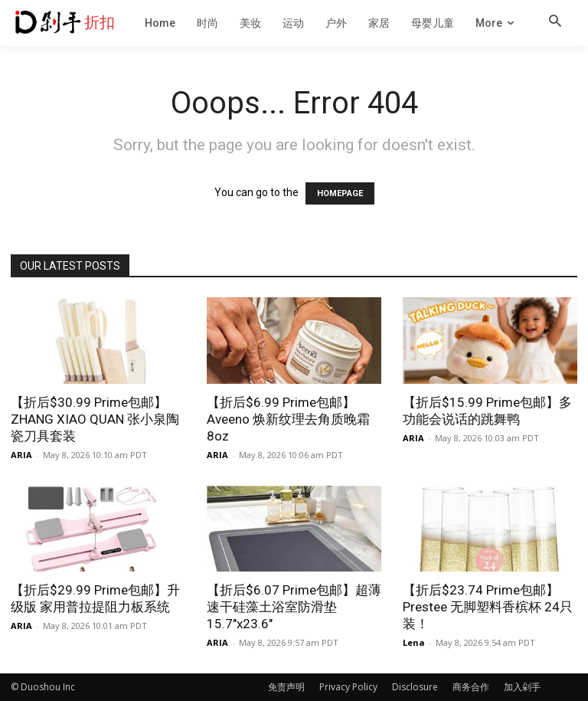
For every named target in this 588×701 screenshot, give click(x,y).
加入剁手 (522, 687)
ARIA (21, 455)
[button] (555, 22)
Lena (414, 642)
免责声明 (286, 687)
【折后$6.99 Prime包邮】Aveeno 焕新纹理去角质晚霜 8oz (288, 419)
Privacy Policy (348, 687)
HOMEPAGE (340, 193)
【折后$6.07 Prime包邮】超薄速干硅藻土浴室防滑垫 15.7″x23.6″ (294, 607)
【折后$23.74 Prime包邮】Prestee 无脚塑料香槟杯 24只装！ (488, 607)
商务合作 (471, 687)
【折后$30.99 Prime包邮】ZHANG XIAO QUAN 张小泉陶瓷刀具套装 (95, 419)
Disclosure (415, 687)
